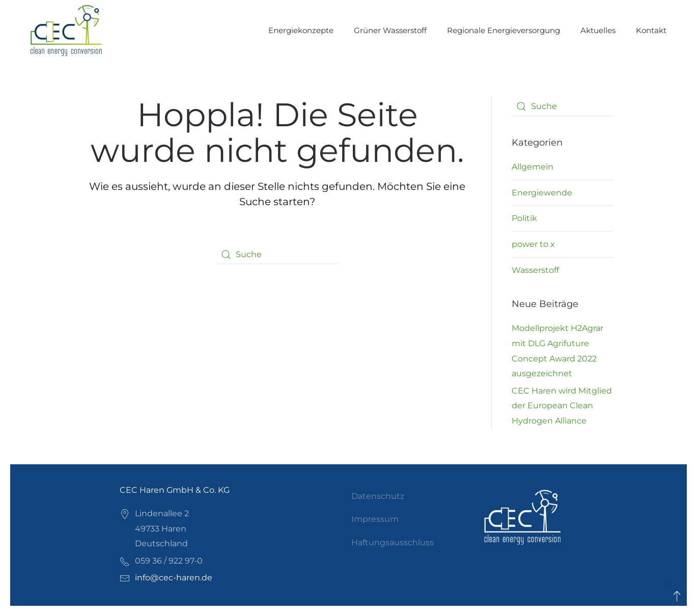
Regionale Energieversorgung (504, 30)
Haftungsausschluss (393, 542)
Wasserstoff (535, 270)
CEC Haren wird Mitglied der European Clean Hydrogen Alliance (562, 406)
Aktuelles (598, 30)
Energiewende (542, 193)
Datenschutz (378, 496)
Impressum (375, 519)
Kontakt (651, 30)
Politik (524, 218)
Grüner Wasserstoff (390, 30)
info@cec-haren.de (174, 578)
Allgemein (533, 167)
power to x (533, 244)
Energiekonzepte (301, 30)
